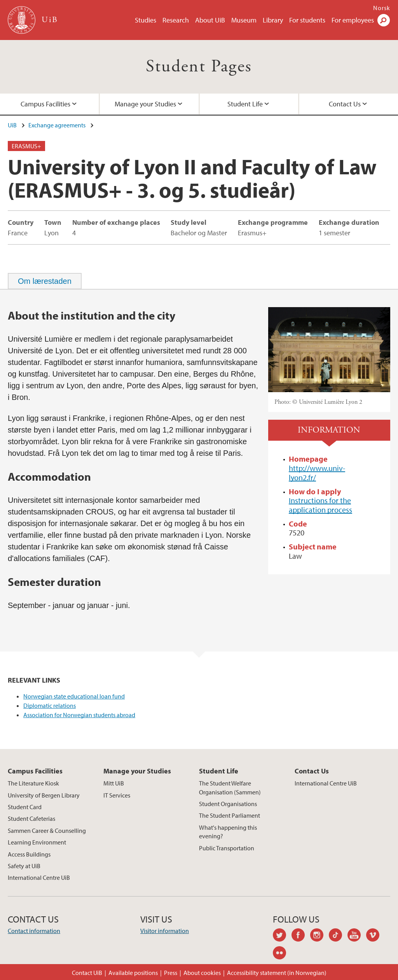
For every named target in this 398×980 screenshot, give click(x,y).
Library (273, 20)
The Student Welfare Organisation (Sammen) (230, 787)
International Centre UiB (39, 877)
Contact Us (345, 104)
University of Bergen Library (44, 795)
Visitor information (165, 931)
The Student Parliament (230, 815)
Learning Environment (37, 842)
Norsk (382, 8)
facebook (301, 936)
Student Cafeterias (31, 818)
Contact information (34, 931)
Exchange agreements (57, 125)
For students (307, 20)
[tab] (45, 281)
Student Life (245, 104)
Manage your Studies (145, 104)
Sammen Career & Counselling (47, 831)
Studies (146, 20)
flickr (282, 954)
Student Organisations (228, 804)
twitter (282, 936)
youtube (357, 936)
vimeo (375, 936)
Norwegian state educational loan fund (74, 696)
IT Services (117, 795)
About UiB (210, 20)
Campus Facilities (45, 104)
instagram (319, 936)
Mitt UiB (114, 783)
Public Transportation (227, 848)
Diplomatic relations (50, 705)
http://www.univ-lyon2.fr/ (317, 473)
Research (176, 20)
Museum (244, 20)
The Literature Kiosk (33, 783)
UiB (12, 125)
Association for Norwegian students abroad (79, 715)
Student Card (25, 807)
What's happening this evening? (228, 832)
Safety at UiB (24, 866)
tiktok (338, 936)
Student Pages (199, 67)
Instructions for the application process (320, 505)
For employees (353, 20)
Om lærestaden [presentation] (45, 281)
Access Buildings (29, 854)
